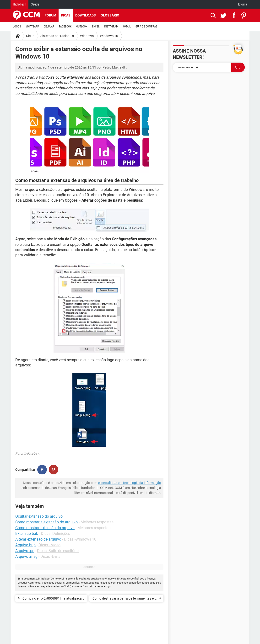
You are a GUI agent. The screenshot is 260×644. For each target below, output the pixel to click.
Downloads (86, 15)
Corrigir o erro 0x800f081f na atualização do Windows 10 (53, 599)
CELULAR (49, 27)
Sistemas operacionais (57, 36)
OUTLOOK (82, 27)
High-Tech (19, 4)
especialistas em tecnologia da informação (130, 483)
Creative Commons (29, 583)
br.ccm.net (77, 587)
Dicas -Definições (55, 534)
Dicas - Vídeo (49, 545)
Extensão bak (27, 534)
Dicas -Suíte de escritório (58, 551)
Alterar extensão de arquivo (38, 539)
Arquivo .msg (26, 556)
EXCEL (96, 27)
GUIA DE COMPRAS (146, 27)
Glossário (110, 15)
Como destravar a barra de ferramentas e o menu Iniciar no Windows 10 (124, 599)
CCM (66, 587)
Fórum (50, 15)
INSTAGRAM (111, 27)
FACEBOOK (65, 27)
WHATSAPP (32, 27)
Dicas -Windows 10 (80, 539)
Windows (87, 36)
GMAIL (127, 27)
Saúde (35, 4)
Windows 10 (109, 36)
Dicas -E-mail (51, 556)
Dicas (66, 15)
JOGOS (17, 27)
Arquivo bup (25, 545)
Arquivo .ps (25, 551)
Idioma (243, 4)
